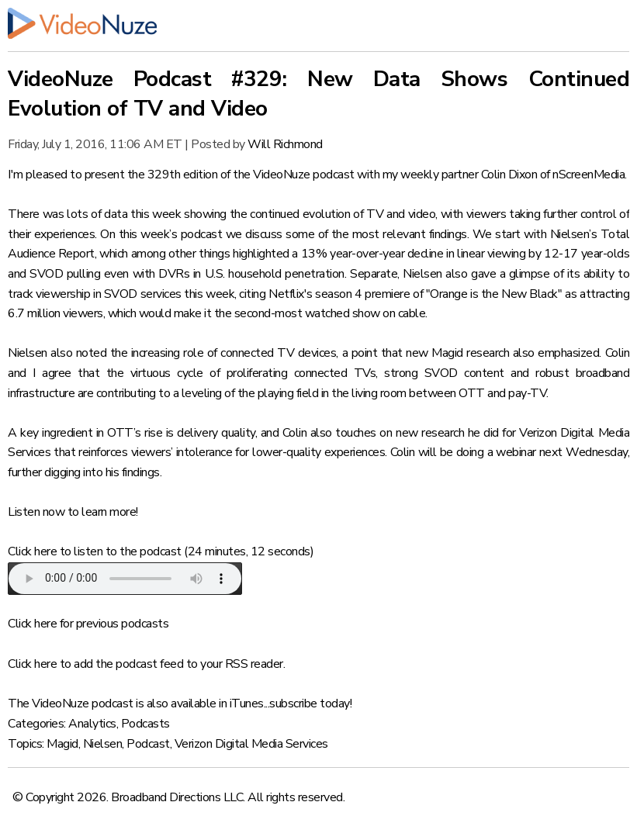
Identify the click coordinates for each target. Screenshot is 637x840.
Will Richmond (285, 144)
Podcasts (145, 724)
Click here (32, 551)
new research (430, 433)
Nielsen (103, 744)
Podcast (148, 744)
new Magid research (457, 353)
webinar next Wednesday (561, 452)
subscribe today (310, 703)
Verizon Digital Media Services (251, 744)
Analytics (92, 724)
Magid (62, 744)
